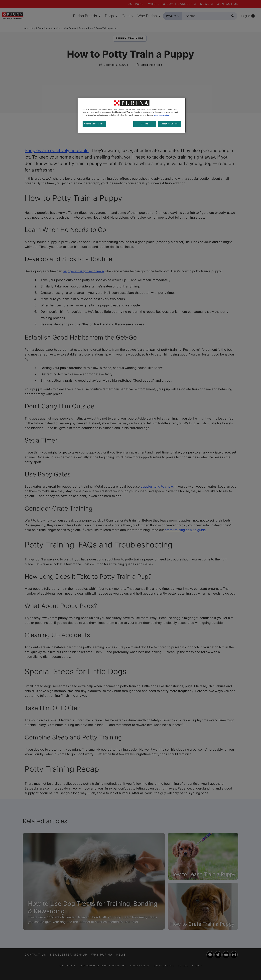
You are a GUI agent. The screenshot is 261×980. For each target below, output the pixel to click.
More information (162, 115)
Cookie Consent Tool (94, 124)
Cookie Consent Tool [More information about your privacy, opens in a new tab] (121, 112)
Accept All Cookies (169, 124)
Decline (144, 124)
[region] (132, 115)
